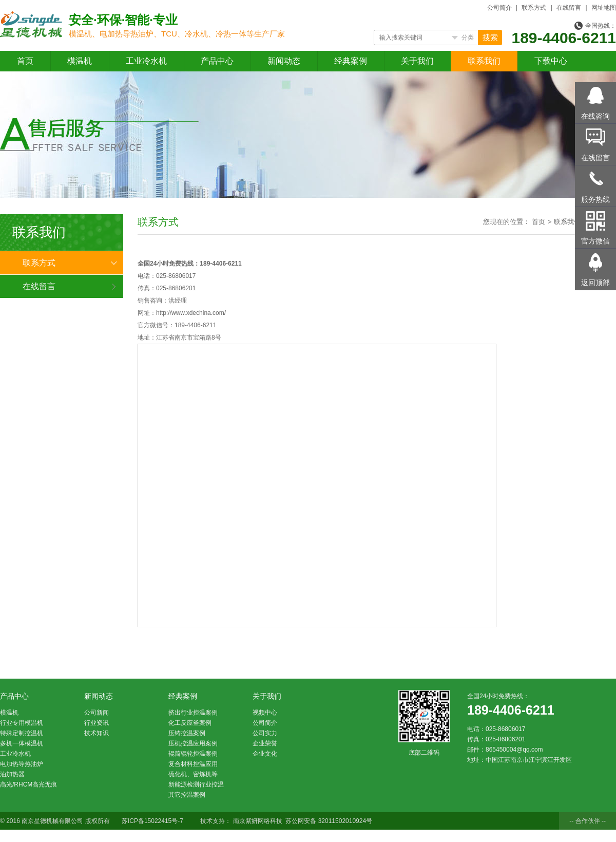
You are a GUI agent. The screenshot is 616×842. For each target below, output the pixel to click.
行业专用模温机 (22, 723)
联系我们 (484, 61)
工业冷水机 (146, 61)
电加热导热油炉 (22, 764)
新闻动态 (284, 61)
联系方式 (534, 8)
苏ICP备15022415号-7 (152, 821)
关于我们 (417, 61)
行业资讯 (97, 723)
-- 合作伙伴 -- (588, 821)
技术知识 (97, 733)
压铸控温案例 (187, 733)
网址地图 (604, 8)
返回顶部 (595, 283)
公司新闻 (97, 713)
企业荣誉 (265, 743)
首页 (25, 61)
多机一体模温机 (22, 743)
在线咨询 (595, 116)
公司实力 (265, 733)
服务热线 (595, 199)
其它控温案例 (187, 795)
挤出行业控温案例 (193, 713)
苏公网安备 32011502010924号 (329, 821)
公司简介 (499, 8)
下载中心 (551, 61)
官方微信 (595, 241)
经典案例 (351, 61)
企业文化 (265, 754)
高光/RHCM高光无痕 (28, 784)
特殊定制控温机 (22, 733)
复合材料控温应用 (193, 764)
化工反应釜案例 (190, 723)
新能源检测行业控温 (196, 784)
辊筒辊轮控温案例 (193, 754)
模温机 (80, 61)
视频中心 (265, 713)
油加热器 (12, 774)
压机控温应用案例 (193, 743)
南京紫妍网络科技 (258, 821)
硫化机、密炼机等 (193, 774)
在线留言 (569, 8)
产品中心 (217, 61)
